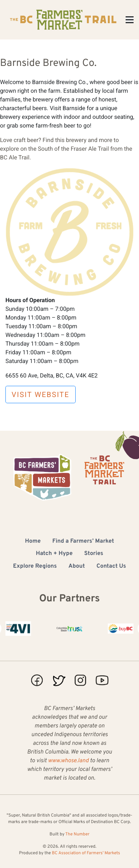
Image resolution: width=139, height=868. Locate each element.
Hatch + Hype (54, 554)
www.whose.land (68, 761)
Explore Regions (35, 567)
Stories (94, 554)
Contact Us (111, 567)
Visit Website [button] (41, 395)
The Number (77, 834)
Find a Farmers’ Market (83, 542)
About (77, 567)
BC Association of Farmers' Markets (86, 853)
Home (33, 542)
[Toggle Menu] (130, 20)
